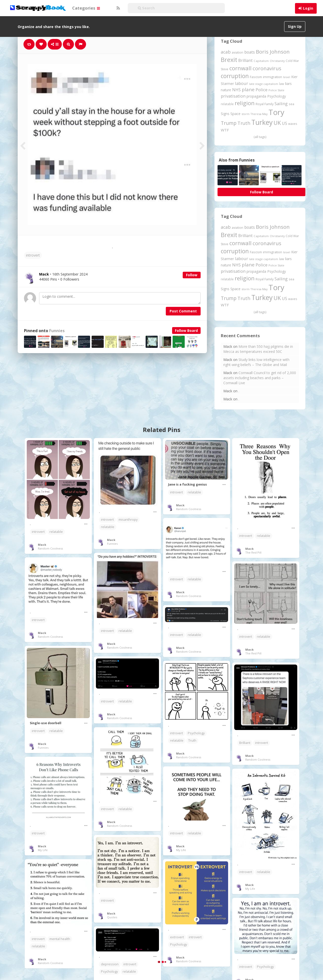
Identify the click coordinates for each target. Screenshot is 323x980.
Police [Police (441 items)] (262, 90)
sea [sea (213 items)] (291, 104)
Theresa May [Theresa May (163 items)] (259, 114)
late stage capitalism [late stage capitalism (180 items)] (264, 84)
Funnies (57, 331)
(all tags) (260, 137)
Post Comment (183, 311)
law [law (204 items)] (282, 84)
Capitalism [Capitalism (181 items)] (261, 61)
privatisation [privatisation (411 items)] (233, 96)
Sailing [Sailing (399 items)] (281, 104)
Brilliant (245, 743)
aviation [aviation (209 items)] (237, 52)
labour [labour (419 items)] (241, 83)
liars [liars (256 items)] (288, 84)
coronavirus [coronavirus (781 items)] (267, 68)
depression (110, 964)
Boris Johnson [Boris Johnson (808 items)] (273, 52)
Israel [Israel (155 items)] (287, 77)
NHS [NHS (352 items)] (236, 90)
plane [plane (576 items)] (248, 89)
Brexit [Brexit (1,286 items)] (229, 60)
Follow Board (186, 331)
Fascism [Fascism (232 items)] (256, 77)
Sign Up (295, 26)
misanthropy (128, 520)
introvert (33, 255)
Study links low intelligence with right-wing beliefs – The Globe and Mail (256, 362)
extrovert (177, 937)
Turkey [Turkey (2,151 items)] (262, 122)
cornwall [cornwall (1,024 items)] (240, 68)
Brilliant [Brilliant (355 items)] (245, 60)
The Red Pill (253, 552)
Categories (86, 8)
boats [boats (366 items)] (250, 52)
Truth (192, 740)
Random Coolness (50, 548)
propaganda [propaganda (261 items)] (256, 96)
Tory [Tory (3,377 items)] (276, 112)
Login (308, 8)
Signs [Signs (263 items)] (225, 114)
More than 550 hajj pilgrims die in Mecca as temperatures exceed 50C (258, 349)
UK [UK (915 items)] (277, 123)
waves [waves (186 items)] (293, 124)
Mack (42, 545)
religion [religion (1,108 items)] (245, 103)
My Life (43, 850)
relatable (56, 532)
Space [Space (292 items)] (235, 113)
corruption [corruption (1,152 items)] (235, 76)
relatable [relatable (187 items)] (227, 104)
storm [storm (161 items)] (246, 114)
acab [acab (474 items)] (226, 52)
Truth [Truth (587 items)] (244, 123)
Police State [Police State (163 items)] (276, 90)
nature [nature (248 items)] (226, 90)
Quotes (112, 917)
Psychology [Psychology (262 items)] (277, 96)
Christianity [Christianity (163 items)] (277, 61)
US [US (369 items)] (285, 123)
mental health (60, 939)
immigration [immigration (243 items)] (273, 77)
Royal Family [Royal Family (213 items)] (265, 104)
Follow (192, 275)
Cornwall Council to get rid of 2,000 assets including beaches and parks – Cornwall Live (260, 378)
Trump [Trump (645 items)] (229, 123)
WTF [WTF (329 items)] (225, 130)
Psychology (196, 733)
